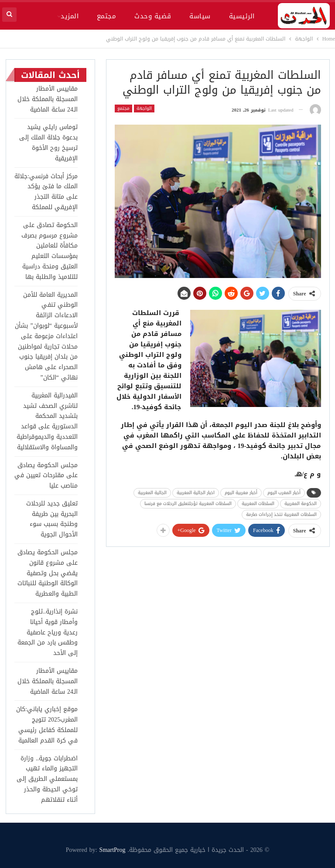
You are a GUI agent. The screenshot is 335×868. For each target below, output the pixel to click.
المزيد (70, 16)
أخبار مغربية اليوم (241, 493)
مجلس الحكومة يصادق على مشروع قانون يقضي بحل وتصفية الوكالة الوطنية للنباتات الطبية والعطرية (48, 573)
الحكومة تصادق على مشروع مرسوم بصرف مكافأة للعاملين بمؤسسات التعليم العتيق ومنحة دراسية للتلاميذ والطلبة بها (50, 251)
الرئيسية (242, 16)
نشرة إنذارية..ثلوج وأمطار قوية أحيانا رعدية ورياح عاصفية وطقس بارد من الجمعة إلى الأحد (48, 632)
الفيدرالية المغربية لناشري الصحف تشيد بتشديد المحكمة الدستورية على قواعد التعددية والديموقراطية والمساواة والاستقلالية (47, 421)
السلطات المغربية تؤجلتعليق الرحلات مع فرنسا (188, 504)
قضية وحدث (153, 16)
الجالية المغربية (152, 493)
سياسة (200, 16)
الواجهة (144, 108)
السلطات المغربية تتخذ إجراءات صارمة (281, 514)
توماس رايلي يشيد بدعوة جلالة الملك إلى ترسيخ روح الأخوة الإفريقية (48, 142)
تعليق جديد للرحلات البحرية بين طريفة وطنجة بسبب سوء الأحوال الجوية (52, 519)
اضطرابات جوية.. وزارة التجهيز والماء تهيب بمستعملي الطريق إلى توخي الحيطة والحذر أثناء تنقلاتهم (47, 779)
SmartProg (113, 850)
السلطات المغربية (258, 504)
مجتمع (106, 16)
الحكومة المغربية (301, 504)
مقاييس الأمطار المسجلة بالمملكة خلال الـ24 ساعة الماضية (48, 99)
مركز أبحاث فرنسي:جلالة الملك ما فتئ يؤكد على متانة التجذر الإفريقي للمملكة (46, 192)
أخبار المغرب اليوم (284, 493)
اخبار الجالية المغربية (196, 493)
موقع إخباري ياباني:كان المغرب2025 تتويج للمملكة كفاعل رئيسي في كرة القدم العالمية (47, 725)
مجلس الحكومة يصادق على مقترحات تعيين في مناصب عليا (46, 476)
